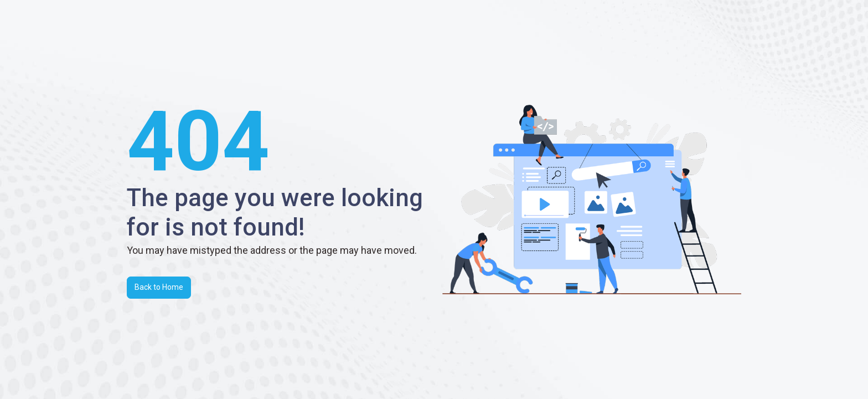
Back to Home (159, 287)
